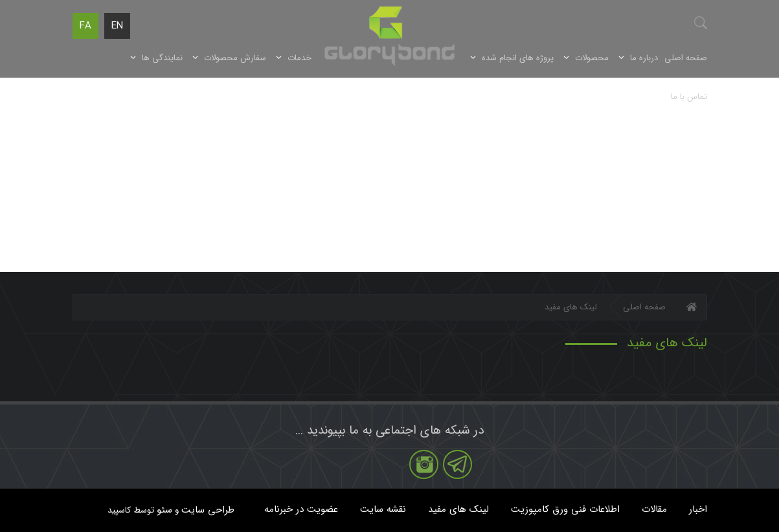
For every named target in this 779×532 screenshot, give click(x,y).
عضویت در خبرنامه (301, 509)
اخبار (698, 509)
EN (117, 26)
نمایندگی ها (162, 58)
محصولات (592, 58)
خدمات (299, 58)
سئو (164, 510)
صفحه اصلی (686, 58)
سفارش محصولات (235, 58)
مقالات (654, 509)
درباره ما (644, 58)
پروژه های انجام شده (518, 58)
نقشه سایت (383, 509)
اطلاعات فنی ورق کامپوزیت (565, 509)
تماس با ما (689, 97)
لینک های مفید (458, 509)
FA (85, 26)
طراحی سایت (208, 510)
